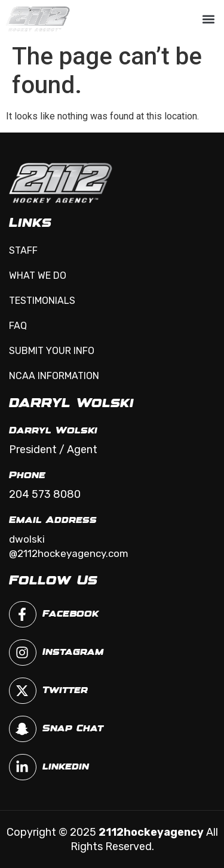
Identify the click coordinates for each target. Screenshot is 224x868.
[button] (208, 19)
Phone (27, 475)
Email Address (53, 520)
